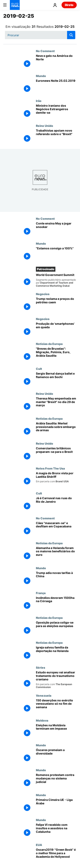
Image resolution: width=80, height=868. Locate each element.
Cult (39, 369)
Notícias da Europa (49, 344)
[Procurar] (40, 35)
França (41, 593)
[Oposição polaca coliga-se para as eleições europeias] (56, 628)
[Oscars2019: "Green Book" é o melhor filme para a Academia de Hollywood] (56, 856)
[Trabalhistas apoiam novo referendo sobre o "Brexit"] (56, 136)
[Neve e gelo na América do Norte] (56, 62)
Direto (69, 5)
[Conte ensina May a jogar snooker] (56, 229)
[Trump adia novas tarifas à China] (56, 579)
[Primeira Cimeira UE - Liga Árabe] (56, 806)
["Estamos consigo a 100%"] (56, 254)
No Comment (45, 51)
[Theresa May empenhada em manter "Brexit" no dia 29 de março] (56, 404)
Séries (41, 667)
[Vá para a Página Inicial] (15, 5)
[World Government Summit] (56, 280)
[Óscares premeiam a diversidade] (56, 756)
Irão (39, 101)
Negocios (43, 294)
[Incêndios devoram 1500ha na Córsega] (56, 604)
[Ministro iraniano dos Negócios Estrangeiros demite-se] (56, 112)
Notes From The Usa (50, 468)
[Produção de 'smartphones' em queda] (56, 330)
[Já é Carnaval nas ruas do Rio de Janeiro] (56, 504)
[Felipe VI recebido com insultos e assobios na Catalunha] (56, 831)
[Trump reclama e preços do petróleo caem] (56, 305)
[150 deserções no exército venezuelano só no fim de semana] (56, 706)
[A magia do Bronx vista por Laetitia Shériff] (56, 479)
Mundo (41, 76)
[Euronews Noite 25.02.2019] (56, 87)
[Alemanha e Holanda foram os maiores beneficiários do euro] (56, 554)
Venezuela (44, 695)
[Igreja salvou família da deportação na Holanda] (56, 653)
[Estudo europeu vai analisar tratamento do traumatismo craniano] (56, 680)
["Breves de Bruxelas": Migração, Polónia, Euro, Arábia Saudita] (56, 355)
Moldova (42, 720)
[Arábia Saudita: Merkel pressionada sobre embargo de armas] (56, 429)
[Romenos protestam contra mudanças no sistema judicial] (56, 781)
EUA (39, 845)
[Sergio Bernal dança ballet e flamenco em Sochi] (56, 379)
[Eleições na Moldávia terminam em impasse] (56, 731)
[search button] (71, 35)
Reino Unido (45, 126)
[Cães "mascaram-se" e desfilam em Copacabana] (56, 529)
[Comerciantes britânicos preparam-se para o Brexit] (56, 454)
